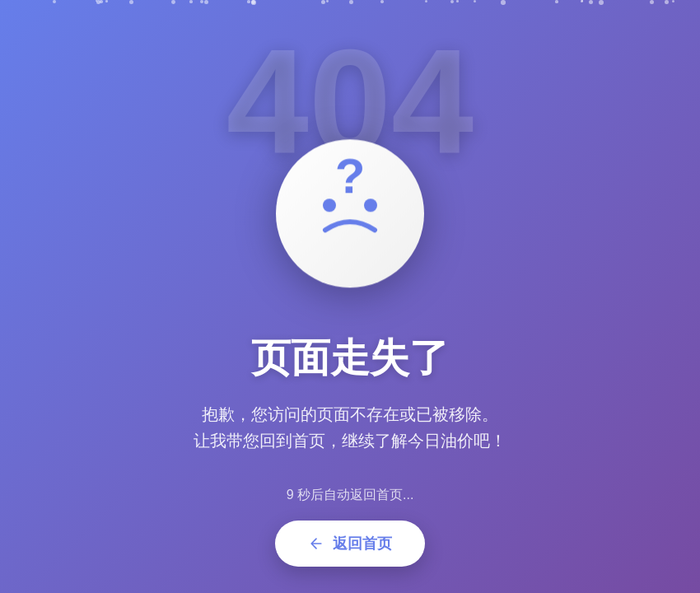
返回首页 (350, 544)
